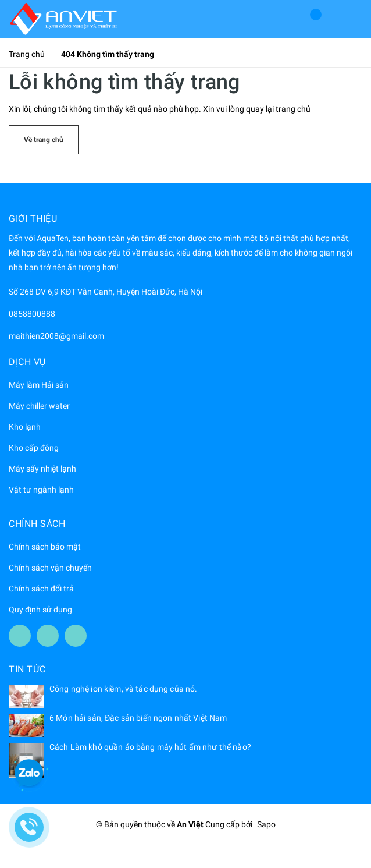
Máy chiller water (39, 406)
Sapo (266, 824)
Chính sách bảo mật (45, 547)
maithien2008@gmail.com (56, 336)
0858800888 (32, 314)
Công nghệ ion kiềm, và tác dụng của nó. (123, 689)
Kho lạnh (25, 427)
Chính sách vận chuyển (50, 568)
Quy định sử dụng (40, 610)
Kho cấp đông (34, 448)
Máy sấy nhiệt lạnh (42, 469)
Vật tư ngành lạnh (41, 490)
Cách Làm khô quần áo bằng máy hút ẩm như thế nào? (150, 747)
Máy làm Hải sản (39, 385)
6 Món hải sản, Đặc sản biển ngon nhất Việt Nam (138, 718)
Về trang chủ (44, 140)
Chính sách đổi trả (41, 589)
